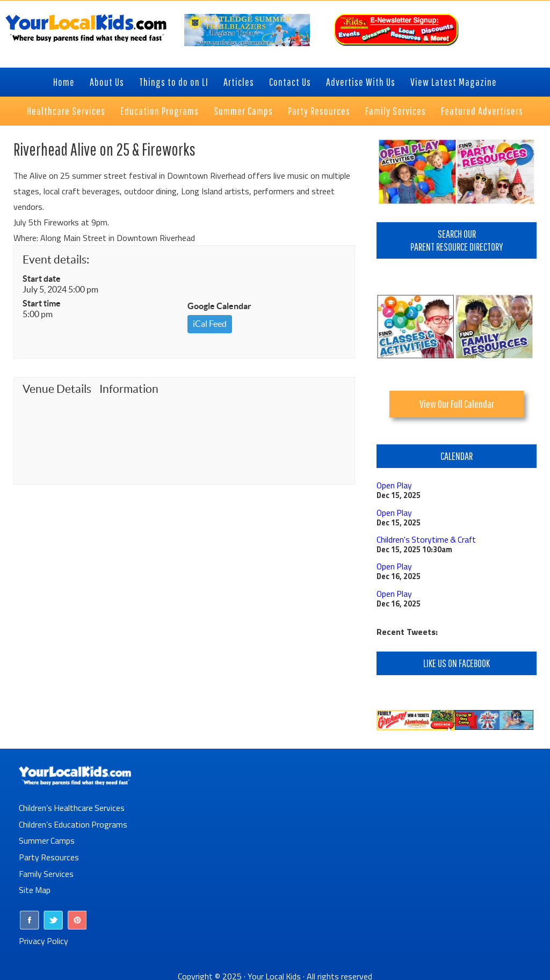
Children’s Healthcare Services (72, 806)
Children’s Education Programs (74, 822)
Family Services (46, 871)
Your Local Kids (274, 972)
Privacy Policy (44, 937)
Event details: (56, 259)
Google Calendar (219, 306)
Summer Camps (47, 838)
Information (129, 389)
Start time (42, 303)
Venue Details (57, 389)
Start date (42, 279)
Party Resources (49, 854)
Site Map (35, 887)
